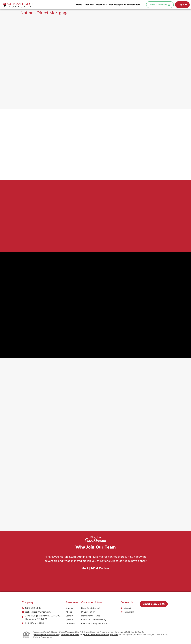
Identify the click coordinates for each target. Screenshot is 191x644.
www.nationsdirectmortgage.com (101, 635)
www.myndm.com (70, 635)
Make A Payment (160, 5)
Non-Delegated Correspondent (125, 5)
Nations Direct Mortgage (45, 13)
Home (79, 5)
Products (89, 5)
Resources (101, 5)
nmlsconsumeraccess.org (47, 635)
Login (183, 5)
